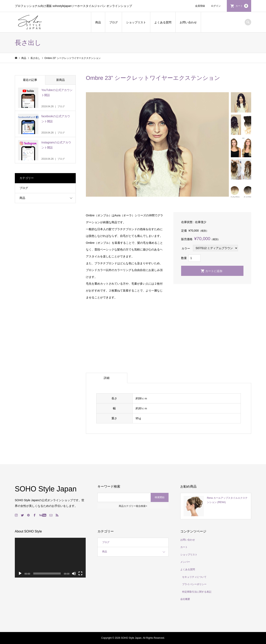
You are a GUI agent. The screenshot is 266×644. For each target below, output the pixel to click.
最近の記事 (30, 80)
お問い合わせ (188, 22)
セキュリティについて (194, 577)
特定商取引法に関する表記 (197, 592)
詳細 (107, 378)
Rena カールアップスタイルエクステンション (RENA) (227, 500)
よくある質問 (163, 22)
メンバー (185, 562)
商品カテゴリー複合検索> (133, 506)
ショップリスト (136, 22)
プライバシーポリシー (194, 584)
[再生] (20, 574)
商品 (98, 22)
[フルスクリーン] (80, 574)
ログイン (216, 6)
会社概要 (185, 599)
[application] (50, 558)
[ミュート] (74, 574)
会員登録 (200, 6)
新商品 (61, 80)
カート (242, 6)
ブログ (114, 22)
